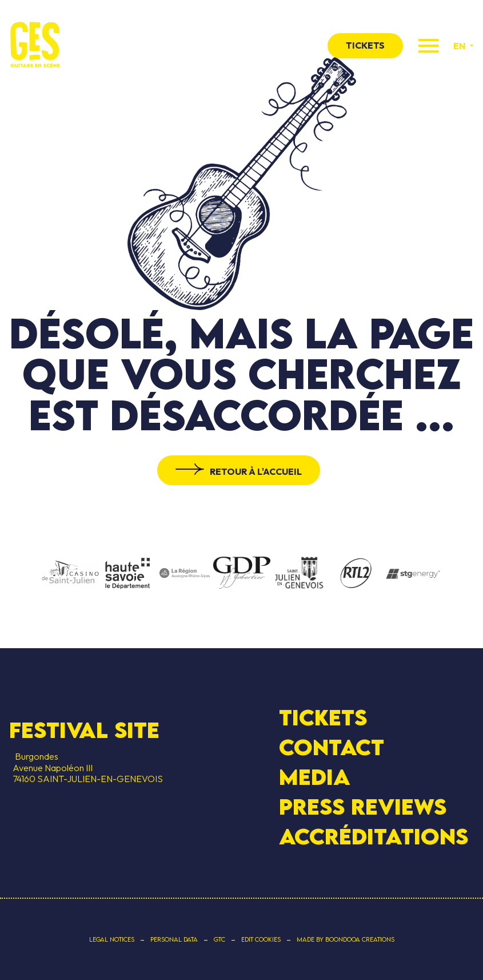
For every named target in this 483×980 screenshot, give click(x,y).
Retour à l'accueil (256, 471)
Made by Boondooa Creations (346, 939)
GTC (219, 939)
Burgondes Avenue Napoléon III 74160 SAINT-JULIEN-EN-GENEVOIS (86, 767)
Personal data (174, 939)
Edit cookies (261, 939)
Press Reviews (363, 807)
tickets (365, 45)
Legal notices (112, 939)
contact (332, 747)
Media (315, 777)
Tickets (323, 717)
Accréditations (374, 836)
